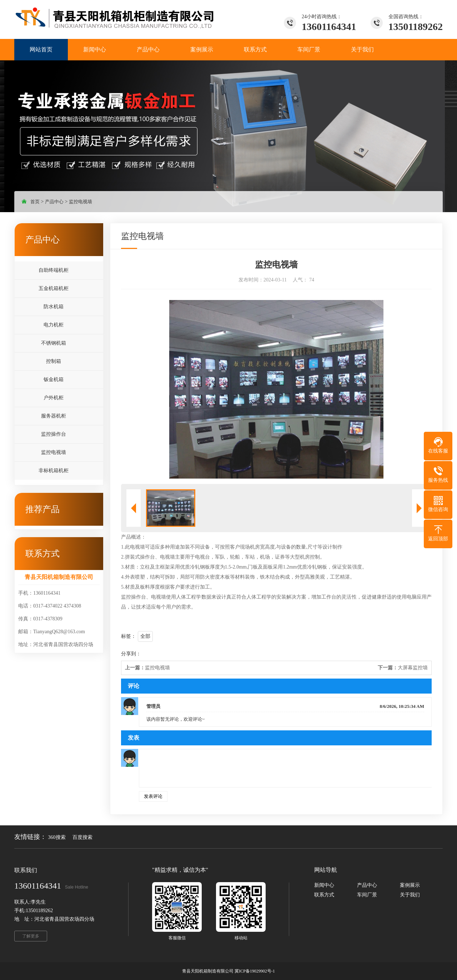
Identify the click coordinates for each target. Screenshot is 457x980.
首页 (35, 202)
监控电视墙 (81, 202)
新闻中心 (324, 885)
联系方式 (324, 895)
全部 (145, 636)
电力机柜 (54, 325)
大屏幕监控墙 (403, 668)
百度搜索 (82, 837)
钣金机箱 (54, 379)
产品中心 (54, 202)
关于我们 (410, 895)
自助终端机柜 (54, 270)
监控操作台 (54, 434)
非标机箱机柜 (54, 471)
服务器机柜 (54, 416)
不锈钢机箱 (54, 343)
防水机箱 (54, 307)
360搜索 (57, 837)
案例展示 (410, 885)
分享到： (131, 654)
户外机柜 (54, 398)
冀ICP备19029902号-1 (255, 971)
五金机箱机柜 (54, 288)
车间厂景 (367, 895)
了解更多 (31, 936)
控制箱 (54, 361)
